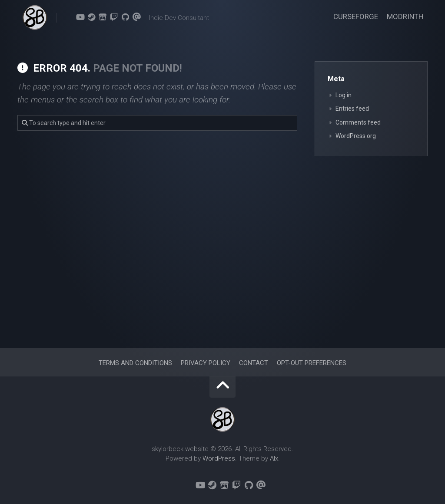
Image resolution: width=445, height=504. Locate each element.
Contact (254, 363)
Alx (274, 458)
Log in (344, 95)
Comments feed (358, 122)
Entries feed (352, 109)
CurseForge (356, 16)
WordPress (219, 458)
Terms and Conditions (135, 363)
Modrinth (405, 16)
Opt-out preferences (312, 363)
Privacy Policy (206, 363)
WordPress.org (356, 136)
